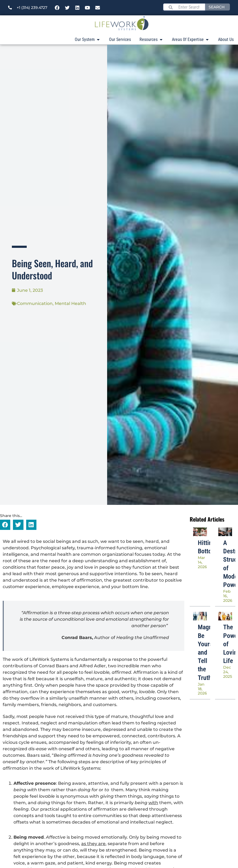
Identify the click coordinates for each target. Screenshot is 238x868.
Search (217, 7)
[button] (5, 525)
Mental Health (70, 303)
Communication (35, 303)
